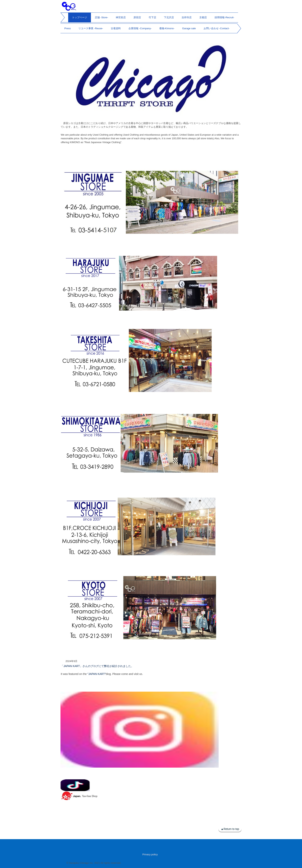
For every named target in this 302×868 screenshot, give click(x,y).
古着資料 (116, 28)
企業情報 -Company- (140, 28)
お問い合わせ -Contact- (217, 28)
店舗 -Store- (101, 17)
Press (68, 28)
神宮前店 (121, 17)
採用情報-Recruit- (224, 17)
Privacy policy (150, 854)
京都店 (203, 17)
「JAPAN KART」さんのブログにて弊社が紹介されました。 (97, 666)
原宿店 (137, 17)
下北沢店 (169, 17)
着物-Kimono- (167, 28)
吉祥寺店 (187, 17)
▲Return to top (230, 829)
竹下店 (152, 17)
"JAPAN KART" (97, 674)
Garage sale (189, 28)
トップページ (80, 17)
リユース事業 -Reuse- (91, 28)
